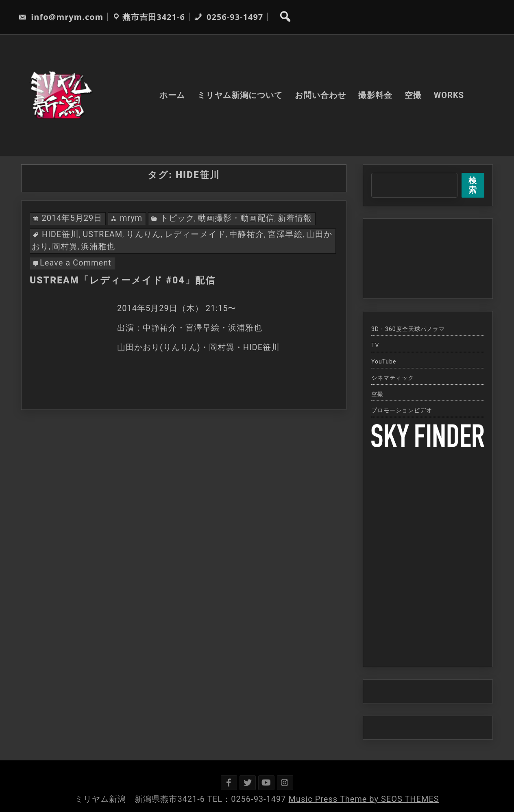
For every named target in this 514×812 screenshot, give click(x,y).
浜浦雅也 (98, 246)
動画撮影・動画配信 (236, 218)
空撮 (413, 95)
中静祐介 (247, 234)
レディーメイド (195, 234)
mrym (131, 218)
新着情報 (295, 218)
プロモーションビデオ (402, 410)
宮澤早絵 (285, 234)
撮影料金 (375, 95)
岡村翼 (65, 246)
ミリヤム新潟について (240, 95)
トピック (177, 218)
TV (375, 345)
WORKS (449, 95)
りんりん (144, 234)
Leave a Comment (76, 263)
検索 (473, 185)
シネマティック (393, 378)
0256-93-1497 (229, 17)
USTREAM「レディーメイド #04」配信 (123, 280)
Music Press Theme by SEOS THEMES (364, 799)
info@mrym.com (61, 17)
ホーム (172, 95)
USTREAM (102, 234)
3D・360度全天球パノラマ (408, 329)
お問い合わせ (320, 95)
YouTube (384, 361)
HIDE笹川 (61, 234)
